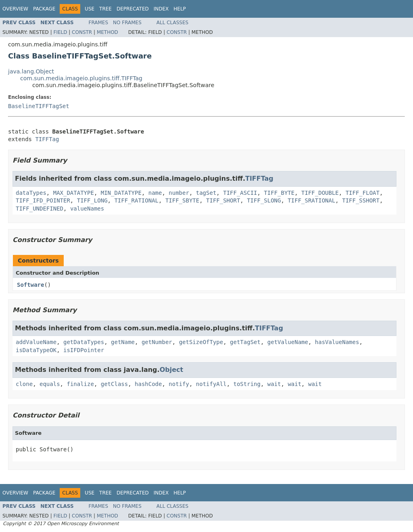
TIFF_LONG (92, 200)
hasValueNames (337, 342)
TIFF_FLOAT (363, 193)
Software (30, 285)
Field (60, 32)
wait (274, 384)
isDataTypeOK (36, 350)
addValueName (36, 342)
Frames (99, 23)
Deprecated (133, 9)
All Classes (172, 23)
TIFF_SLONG (264, 200)
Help (180, 9)
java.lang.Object (31, 71)
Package (44, 9)
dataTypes (31, 193)
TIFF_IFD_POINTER (43, 200)
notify (179, 384)
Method (107, 32)
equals (50, 384)
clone (24, 384)
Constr (82, 32)
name (155, 193)
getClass (114, 384)
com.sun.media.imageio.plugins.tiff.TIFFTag (81, 78)
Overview (15, 9)
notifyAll (211, 384)
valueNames (87, 209)
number (179, 193)
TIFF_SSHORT (361, 200)
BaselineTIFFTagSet (39, 106)
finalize (80, 384)
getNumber (157, 342)
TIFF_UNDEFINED (40, 209)
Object (172, 370)
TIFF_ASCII (240, 193)
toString (247, 384)
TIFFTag (47, 139)
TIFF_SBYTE (182, 200)
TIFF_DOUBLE (320, 193)
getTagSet (245, 342)
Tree (105, 9)
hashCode (148, 384)
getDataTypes (84, 342)
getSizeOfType (201, 342)
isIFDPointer (84, 350)
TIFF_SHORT (223, 200)
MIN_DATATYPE (121, 193)
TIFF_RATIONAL (136, 200)
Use (90, 9)
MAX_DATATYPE (74, 193)
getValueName (288, 342)
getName (123, 342)
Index (161, 9)
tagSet (206, 193)
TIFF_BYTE (279, 193)
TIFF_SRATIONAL (311, 200)
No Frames (127, 23)
